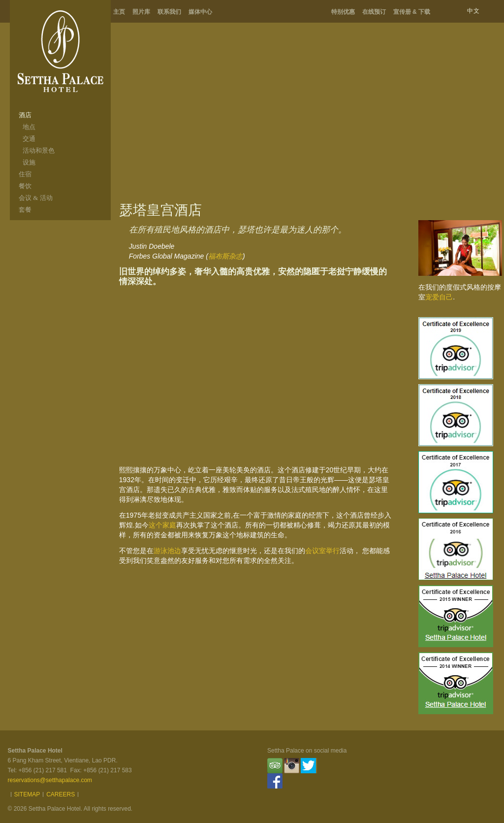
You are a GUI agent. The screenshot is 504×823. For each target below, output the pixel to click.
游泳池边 (167, 551)
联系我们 (169, 12)
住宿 (25, 174)
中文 (473, 11)
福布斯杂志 (225, 256)
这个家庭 (162, 525)
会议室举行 (322, 551)
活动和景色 (39, 150)
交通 (29, 139)
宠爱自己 (439, 297)
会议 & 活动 (36, 198)
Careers (61, 794)
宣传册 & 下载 (412, 12)
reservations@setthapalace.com (50, 780)
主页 (119, 12)
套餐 (25, 210)
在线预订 (374, 12)
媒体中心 (200, 12)
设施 (29, 162)
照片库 (141, 12)
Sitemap (27, 794)
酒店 (25, 115)
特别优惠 (343, 12)
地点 (29, 127)
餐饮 (25, 186)
